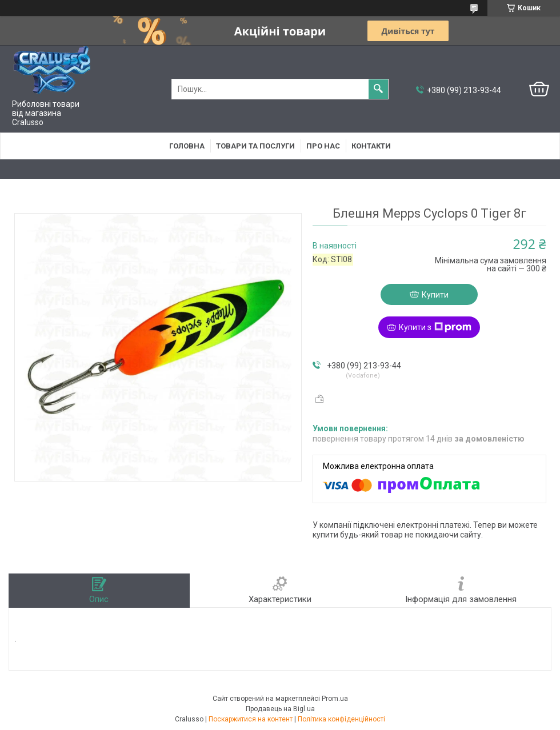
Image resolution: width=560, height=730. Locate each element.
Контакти (371, 146)
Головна (187, 146)
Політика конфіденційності (341, 719)
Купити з (435, 327)
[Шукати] (378, 89)
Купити (435, 295)
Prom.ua (335, 699)
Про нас (323, 146)
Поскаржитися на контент (251, 719)
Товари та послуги (255, 146)
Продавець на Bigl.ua (280, 709)
